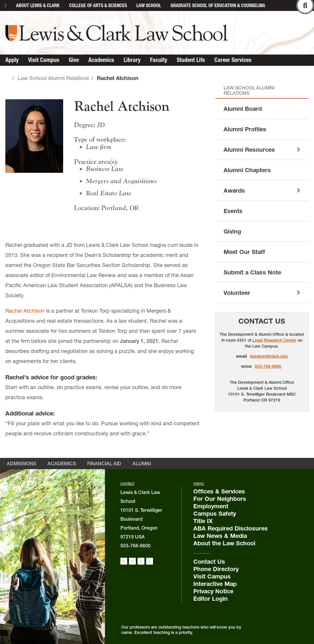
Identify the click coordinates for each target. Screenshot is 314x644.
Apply (12, 60)
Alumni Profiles (245, 129)
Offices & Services (219, 491)
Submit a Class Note (252, 272)
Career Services (233, 60)
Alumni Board (243, 109)
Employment (211, 506)
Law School (149, 5)
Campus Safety (215, 514)
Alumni (142, 464)
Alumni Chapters (247, 170)
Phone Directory (216, 569)
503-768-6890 (268, 366)
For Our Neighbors (220, 499)
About (38, 5)
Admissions (21, 464)
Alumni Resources (249, 150)
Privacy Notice (213, 591)
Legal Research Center (274, 340)
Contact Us (262, 321)
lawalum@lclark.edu (269, 356)
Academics (101, 60)
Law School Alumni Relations (53, 78)
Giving (232, 231)
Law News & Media (220, 536)
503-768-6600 (136, 546)
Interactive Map (215, 584)
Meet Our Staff (244, 252)
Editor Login (211, 599)
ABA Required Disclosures (231, 528)
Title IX (203, 521)
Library (132, 60)
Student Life (191, 60)
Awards (234, 191)
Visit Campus (44, 60)
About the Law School (224, 543)
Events (233, 211)
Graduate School (218, 5)
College (98, 5)
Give (74, 60)
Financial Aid (104, 464)
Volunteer (237, 293)
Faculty (159, 60)
